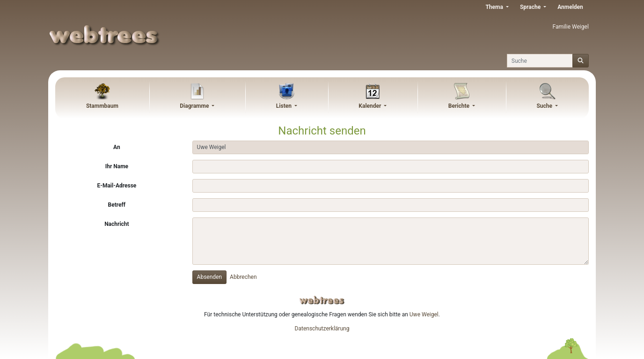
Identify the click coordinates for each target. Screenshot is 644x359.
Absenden (210, 277)
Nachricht (117, 224)
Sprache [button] (531, 7)
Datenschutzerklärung (322, 329)
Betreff (117, 205)
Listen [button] (285, 106)
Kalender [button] (370, 106)
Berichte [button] (460, 106)
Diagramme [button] (195, 106)
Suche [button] (545, 106)
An (117, 147)
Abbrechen (243, 277)
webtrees (322, 300)
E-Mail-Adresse (117, 186)
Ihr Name (117, 166)
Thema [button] (495, 7)
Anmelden (570, 7)
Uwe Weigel (424, 314)
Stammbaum (102, 106)
